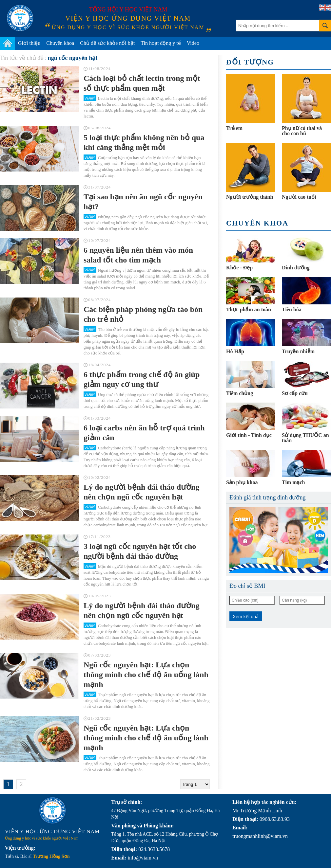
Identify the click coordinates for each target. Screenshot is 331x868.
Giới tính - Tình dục (249, 435)
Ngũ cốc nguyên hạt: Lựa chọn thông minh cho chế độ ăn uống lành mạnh (146, 675)
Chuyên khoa (60, 43)
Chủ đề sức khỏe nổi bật (107, 43)
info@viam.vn (143, 858)
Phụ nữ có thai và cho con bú (302, 131)
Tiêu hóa (292, 309)
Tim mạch (293, 482)
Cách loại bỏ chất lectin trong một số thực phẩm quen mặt (142, 83)
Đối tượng (250, 62)
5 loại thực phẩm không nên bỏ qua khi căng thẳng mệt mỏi (144, 142)
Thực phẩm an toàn (249, 309)
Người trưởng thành (250, 197)
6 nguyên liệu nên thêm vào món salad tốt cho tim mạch (138, 255)
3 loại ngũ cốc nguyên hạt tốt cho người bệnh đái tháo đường (140, 551)
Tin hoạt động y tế (161, 43)
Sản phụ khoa (242, 482)
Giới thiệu (29, 43)
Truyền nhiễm (298, 351)
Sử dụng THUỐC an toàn (305, 438)
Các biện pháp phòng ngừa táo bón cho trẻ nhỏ (143, 314)
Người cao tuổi (299, 197)
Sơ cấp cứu (295, 393)
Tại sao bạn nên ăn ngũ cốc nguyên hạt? (143, 202)
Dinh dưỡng (296, 268)
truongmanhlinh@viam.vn (260, 836)
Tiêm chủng (240, 393)
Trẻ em (234, 128)
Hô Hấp (235, 351)
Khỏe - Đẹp (239, 268)
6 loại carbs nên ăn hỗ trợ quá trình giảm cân (144, 433)
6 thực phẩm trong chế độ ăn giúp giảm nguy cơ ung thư (142, 379)
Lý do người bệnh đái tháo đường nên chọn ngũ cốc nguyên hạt (141, 492)
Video (193, 43)
